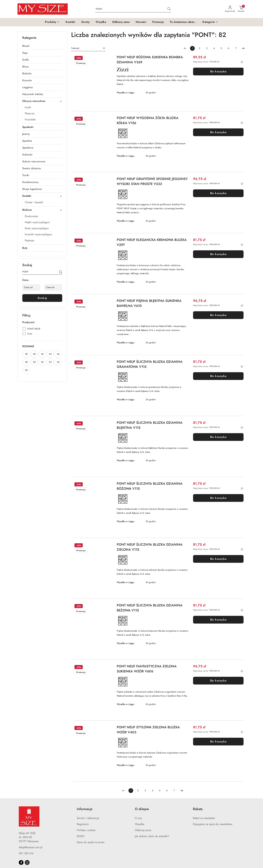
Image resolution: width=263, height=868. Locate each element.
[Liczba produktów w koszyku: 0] (241, 9)
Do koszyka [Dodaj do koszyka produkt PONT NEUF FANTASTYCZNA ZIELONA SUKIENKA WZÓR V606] (218, 681)
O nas (138, 818)
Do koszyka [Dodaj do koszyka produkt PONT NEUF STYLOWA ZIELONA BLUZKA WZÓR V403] (218, 742)
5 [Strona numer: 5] (221, 48)
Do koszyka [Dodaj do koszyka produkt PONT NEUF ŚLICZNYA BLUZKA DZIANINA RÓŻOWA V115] (218, 498)
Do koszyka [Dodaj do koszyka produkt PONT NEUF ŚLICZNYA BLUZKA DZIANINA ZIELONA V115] (218, 559)
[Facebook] (21, 862)
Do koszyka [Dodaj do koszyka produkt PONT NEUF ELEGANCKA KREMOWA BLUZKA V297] (218, 254)
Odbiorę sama (143, 830)
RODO (81, 836)
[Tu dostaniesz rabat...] (183, 22)
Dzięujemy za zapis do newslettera (213, 824)
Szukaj (42, 298)
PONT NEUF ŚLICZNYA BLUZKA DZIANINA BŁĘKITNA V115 (150, 425)
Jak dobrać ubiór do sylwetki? (152, 836)
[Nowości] (141, 22)
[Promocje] (158, 22)
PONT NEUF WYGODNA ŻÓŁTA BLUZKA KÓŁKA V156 (148, 120)
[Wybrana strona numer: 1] (192, 48)
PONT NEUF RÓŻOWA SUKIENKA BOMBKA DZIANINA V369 (150, 60)
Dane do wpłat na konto (91, 842)
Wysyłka (140, 824)
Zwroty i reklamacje (88, 818)
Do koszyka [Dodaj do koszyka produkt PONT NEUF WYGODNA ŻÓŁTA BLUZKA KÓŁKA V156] (218, 132)
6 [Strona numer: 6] (228, 48)
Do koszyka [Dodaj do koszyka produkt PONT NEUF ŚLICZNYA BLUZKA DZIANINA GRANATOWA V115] (218, 376)
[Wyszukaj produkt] (133, 9)
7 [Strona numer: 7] (236, 48)
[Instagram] (27, 862)
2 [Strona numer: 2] (200, 48)
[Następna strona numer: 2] (243, 48)
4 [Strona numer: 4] (214, 48)
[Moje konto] (230, 9)
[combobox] (88, 48)
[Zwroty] (86, 22)
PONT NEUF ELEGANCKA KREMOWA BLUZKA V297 (152, 242)
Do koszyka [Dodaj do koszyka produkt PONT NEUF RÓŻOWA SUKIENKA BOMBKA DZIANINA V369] (218, 72)
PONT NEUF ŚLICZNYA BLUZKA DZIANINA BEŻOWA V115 (150, 608)
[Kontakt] (70, 22)
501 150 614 (26, 853)
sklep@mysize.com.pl (31, 847)
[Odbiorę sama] (121, 22)
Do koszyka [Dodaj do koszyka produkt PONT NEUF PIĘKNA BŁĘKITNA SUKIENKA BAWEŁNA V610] (218, 315)
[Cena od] (31, 287)
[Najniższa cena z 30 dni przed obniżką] (242, 62)
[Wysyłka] (101, 22)
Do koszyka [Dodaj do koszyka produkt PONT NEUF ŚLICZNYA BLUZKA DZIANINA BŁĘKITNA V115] (218, 437)
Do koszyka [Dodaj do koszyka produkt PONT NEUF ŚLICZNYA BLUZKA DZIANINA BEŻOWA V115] (218, 620)
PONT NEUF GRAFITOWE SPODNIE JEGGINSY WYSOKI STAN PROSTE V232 (152, 181)
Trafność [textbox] (75, 48)
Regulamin (83, 824)
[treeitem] (42, 46)
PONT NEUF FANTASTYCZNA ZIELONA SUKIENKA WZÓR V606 (147, 669)
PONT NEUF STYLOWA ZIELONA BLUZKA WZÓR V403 (148, 730)
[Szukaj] (61, 272)
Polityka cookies (86, 830)
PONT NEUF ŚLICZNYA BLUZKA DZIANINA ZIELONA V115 (150, 547)
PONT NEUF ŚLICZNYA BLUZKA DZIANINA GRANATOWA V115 (150, 364)
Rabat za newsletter (204, 818)
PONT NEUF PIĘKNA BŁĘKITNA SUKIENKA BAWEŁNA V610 (149, 303)
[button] (52, 22)
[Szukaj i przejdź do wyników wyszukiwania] (169, 9)
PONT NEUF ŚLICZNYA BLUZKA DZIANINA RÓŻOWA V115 (150, 486)
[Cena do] (53, 287)
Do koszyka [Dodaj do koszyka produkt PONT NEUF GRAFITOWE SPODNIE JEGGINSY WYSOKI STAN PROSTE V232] (218, 193)
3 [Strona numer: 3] (207, 48)
